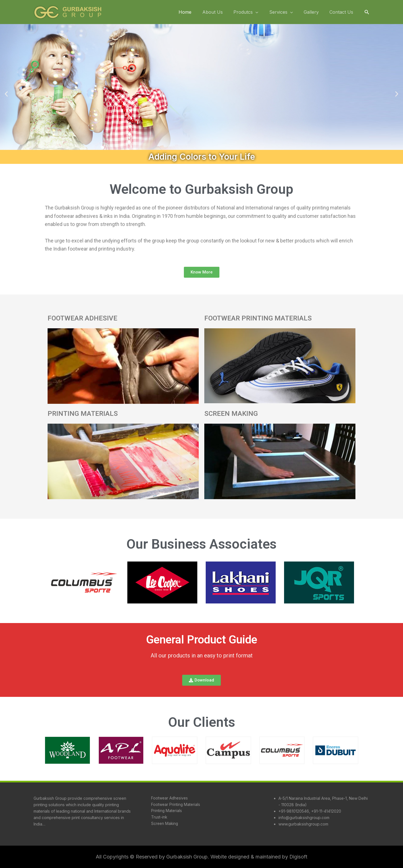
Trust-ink (158, 818)
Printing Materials (166, 811)
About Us (221, 12)
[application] (262, 12)
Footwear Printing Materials (175, 805)
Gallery (314, 12)
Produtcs (253, 12)
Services (286, 12)
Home (195, 12)
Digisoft (298, 857)
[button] (367, 12)
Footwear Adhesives (169, 798)
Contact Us (342, 12)
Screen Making (164, 824)
